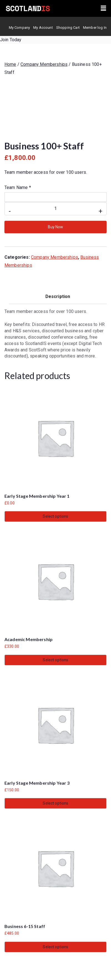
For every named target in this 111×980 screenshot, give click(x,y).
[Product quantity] (56, 209)
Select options (55, 516)
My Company (20, 28)
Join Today (11, 40)
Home (10, 64)
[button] (103, 8)
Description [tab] (58, 296)
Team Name (18, 187)
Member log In (95, 28)
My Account (43, 28)
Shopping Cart (68, 28)
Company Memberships (44, 64)
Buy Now (56, 227)
